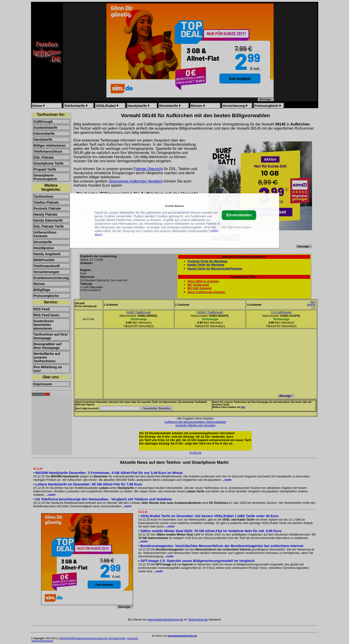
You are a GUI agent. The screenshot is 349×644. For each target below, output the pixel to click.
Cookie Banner (174, 206)
